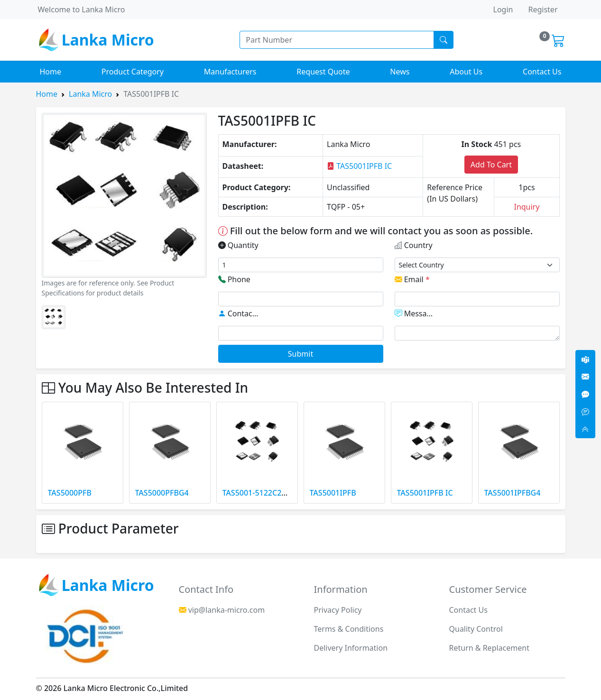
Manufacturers (230, 72)
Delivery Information (351, 648)
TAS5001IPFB (333, 493)
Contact (239, 313)
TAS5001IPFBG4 (513, 493)
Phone (234, 279)
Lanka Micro (90, 94)
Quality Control (476, 629)
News (400, 72)
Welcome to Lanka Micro (82, 9)
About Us (466, 72)
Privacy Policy (338, 610)
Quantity (238, 245)
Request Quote (323, 72)
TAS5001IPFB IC (359, 166)
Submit (300, 354)
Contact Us (542, 72)
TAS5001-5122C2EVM (260, 493)
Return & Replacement (489, 648)
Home (51, 72)
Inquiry (527, 207)
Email (412, 279)
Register (543, 9)
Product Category (133, 72)
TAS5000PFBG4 (162, 493)
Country (414, 245)
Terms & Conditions (349, 629)
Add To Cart (491, 165)
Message (415, 313)
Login (503, 9)
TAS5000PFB (70, 493)
